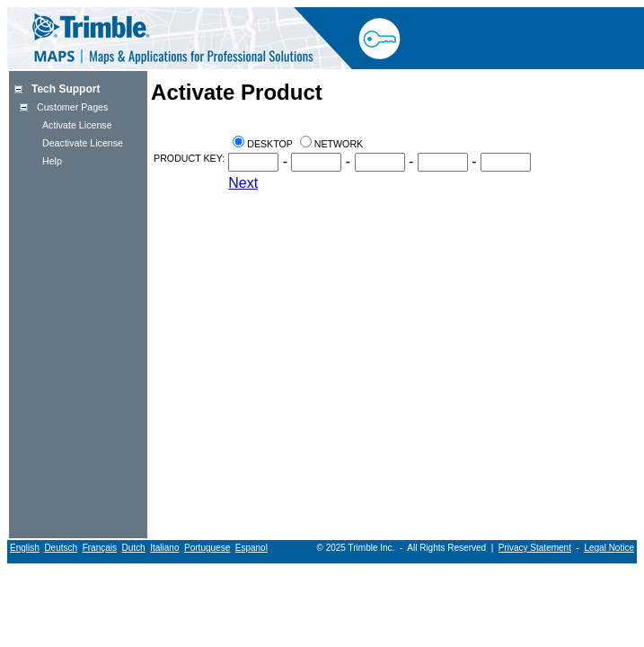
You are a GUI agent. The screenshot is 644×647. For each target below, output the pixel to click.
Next (243, 183)
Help (52, 161)
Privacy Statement (535, 548)
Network (339, 144)
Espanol (251, 548)
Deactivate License (83, 143)
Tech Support (66, 89)
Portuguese (207, 548)
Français (100, 548)
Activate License (77, 125)
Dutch (134, 548)
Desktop (270, 144)
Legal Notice (609, 548)
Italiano (164, 548)
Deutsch (61, 548)
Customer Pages (72, 107)
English (25, 548)
